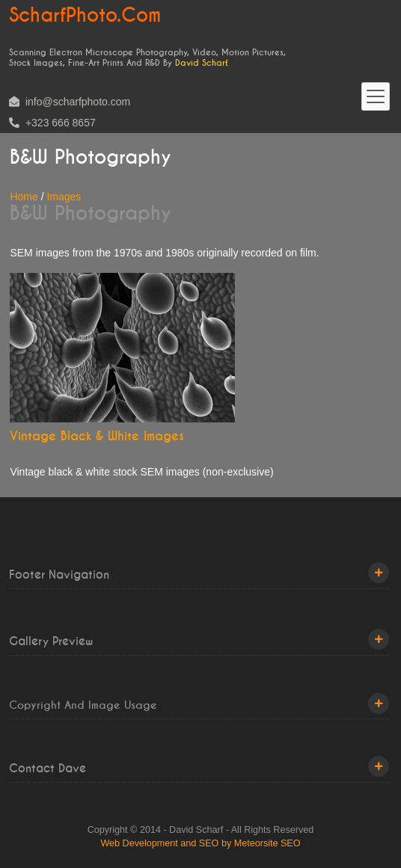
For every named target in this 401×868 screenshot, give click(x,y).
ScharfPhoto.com (85, 16)
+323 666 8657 (52, 123)
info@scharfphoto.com (70, 102)
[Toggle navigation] (376, 96)
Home (24, 197)
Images (64, 197)
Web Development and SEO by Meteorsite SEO (200, 843)
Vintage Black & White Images (97, 436)
